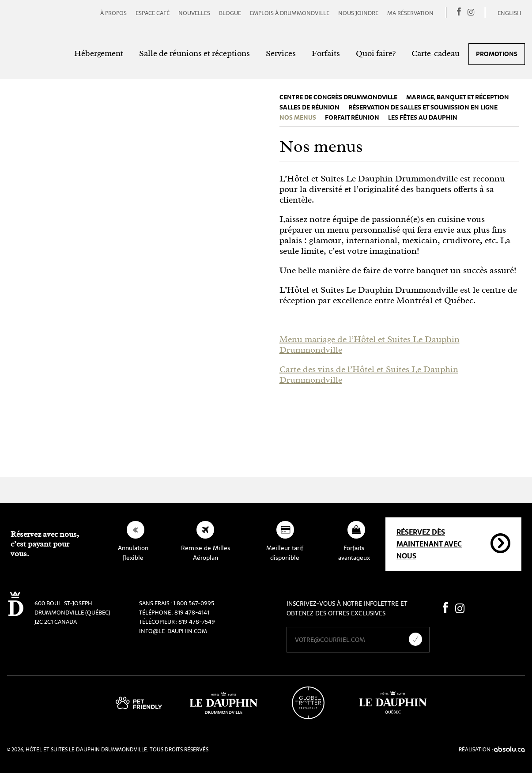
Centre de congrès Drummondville (338, 97)
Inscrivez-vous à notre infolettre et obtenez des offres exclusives (347, 608)
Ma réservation (410, 13)
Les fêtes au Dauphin (423, 118)
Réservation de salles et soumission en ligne (423, 107)
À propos (113, 13)
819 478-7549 (197, 622)
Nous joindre (358, 13)
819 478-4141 (192, 613)
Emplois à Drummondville (290, 13)
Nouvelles (194, 13)
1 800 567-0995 (194, 603)
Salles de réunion (309, 107)
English (509, 13)
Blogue (230, 13)
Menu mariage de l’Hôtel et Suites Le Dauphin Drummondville (370, 345)
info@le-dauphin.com (173, 631)
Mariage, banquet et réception (458, 97)
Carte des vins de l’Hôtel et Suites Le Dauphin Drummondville (369, 375)
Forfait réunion (352, 118)
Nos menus (298, 118)
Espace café (153, 13)
